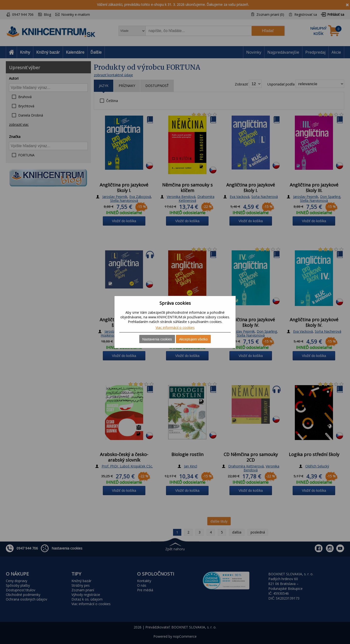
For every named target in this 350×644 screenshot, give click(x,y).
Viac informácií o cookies (175, 327)
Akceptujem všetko (193, 339)
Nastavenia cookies (157, 339)
